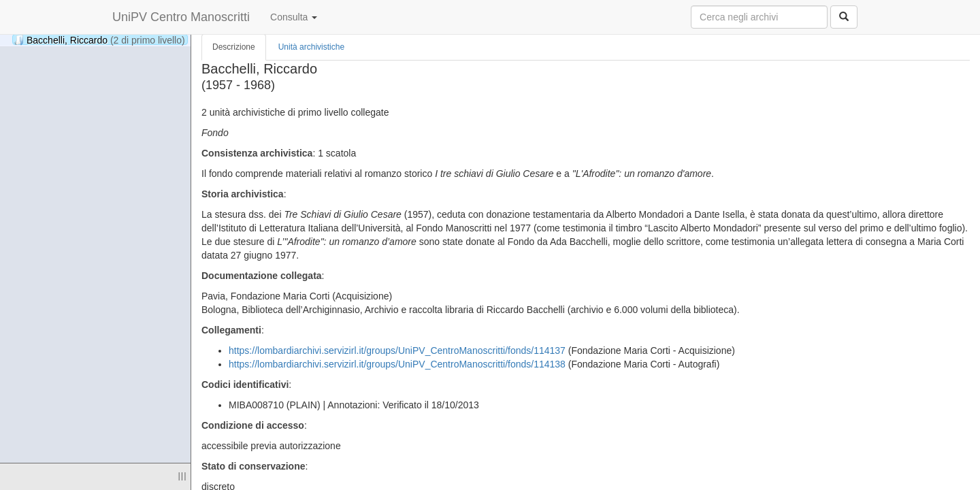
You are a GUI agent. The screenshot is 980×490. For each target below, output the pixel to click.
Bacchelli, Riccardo (99, 40)
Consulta (294, 17)
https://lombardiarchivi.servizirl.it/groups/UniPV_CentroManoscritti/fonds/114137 (397, 350)
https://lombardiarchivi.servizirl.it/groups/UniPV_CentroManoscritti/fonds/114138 (397, 364)
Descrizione (234, 47)
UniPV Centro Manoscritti (181, 17)
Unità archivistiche (311, 47)
